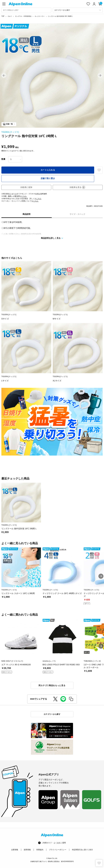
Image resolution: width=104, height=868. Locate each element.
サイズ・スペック (78, 214)
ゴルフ (10, 16)
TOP (3, 16)
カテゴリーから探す (52, 714)
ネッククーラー (40, 16)
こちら (24, 196)
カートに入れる (48, 170)
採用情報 (27, 850)
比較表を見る (78, 187)
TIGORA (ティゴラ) (10, 132)
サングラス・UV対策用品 (23, 16)
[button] (4, 75)
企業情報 (15, 850)
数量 (3, 159)
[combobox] (26, 10)
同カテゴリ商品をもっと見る (52, 685)
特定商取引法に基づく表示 (82, 850)
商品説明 (26, 214)
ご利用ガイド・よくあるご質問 (54, 843)
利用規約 (40, 850)
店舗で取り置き (48, 178)
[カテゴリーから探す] (78, 10)
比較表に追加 (26, 187)
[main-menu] (4, 4)
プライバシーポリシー (58, 850)
